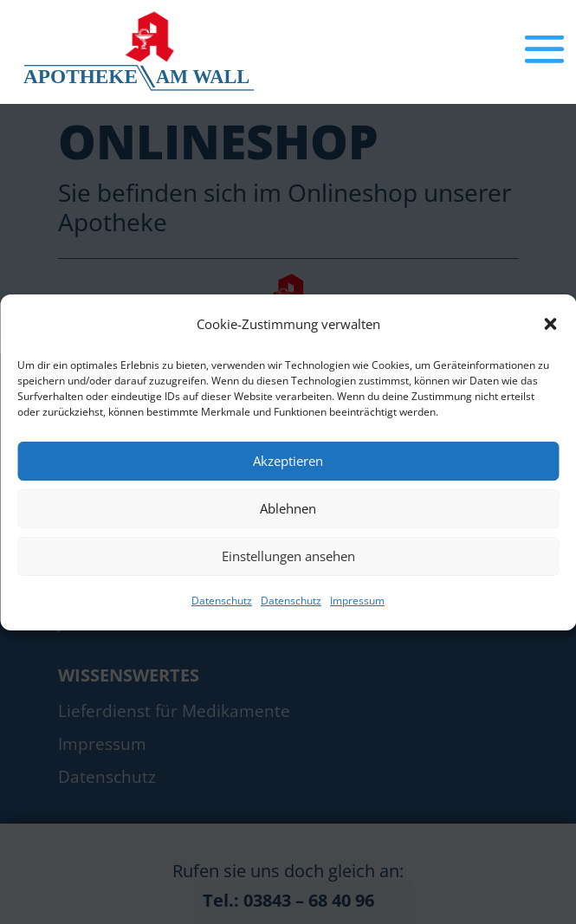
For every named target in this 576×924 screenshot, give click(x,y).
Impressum (357, 601)
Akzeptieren (288, 461)
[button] (550, 324)
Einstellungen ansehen (288, 556)
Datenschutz (222, 601)
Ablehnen (288, 508)
